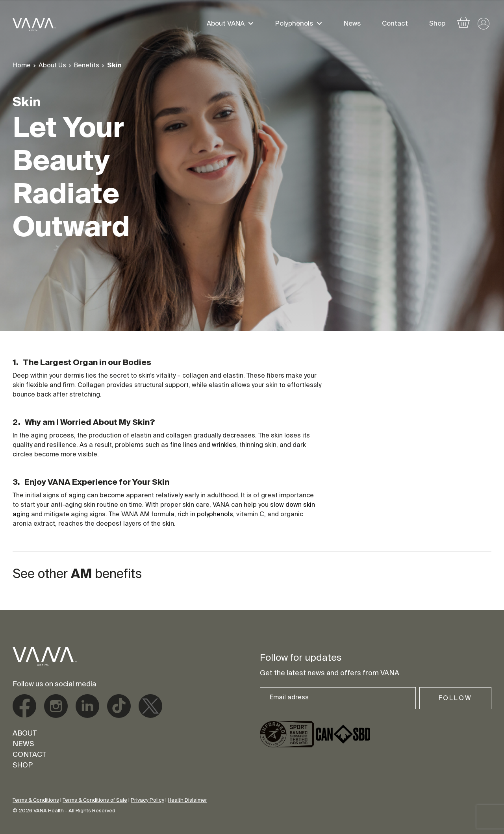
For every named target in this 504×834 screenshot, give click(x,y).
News (352, 24)
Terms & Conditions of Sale (95, 800)
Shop (437, 24)
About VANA (226, 24)
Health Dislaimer (187, 800)
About (25, 734)
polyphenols (215, 515)
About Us (52, 66)
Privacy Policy (147, 800)
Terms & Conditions (36, 800)
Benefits (87, 66)
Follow (455, 699)
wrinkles (224, 445)
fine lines (184, 445)
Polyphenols (294, 24)
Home (22, 66)
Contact (395, 24)
